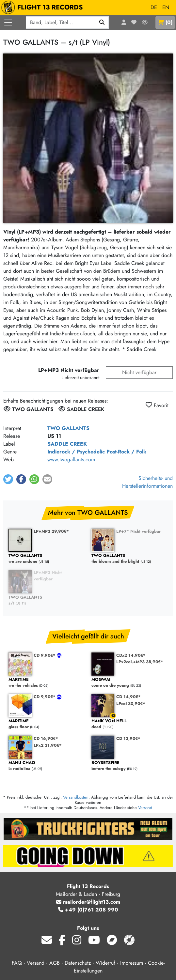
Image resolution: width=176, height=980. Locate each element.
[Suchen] (102, 23)
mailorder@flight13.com (88, 902)
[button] (8, 479)
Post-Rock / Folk (126, 452)
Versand (145, 808)
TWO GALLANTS (68, 428)
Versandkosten (76, 797)
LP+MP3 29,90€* (51, 531)
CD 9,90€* (45, 655)
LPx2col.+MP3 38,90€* (140, 662)
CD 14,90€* (128, 697)
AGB (55, 963)
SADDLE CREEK (67, 444)
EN (166, 7)
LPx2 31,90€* (48, 745)
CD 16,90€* (46, 738)
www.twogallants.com (71, 459)
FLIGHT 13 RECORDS (44, 8)
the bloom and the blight (130, 559)
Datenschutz (78, 963)
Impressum (132, 963)
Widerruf (105, 963)
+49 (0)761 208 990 (88, 910)
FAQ (17, 963)
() (165, 22)
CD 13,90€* (128, 738)
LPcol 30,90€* (131, 704)
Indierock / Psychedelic (76, 452)
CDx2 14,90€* (131, 655)
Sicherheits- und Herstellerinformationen (147, 482)
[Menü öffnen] (8, 23)
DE (154, 7)
